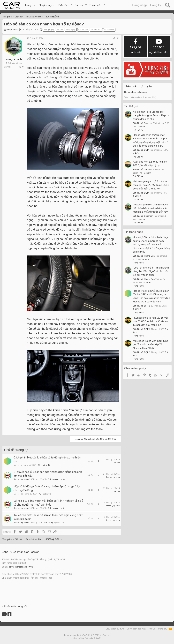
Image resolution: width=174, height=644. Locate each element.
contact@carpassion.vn (21, 567)
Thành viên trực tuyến (138, 86)
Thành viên (95, 5)
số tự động (71, 30)
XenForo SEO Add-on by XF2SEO (87, 638)
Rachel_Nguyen (21, 479)
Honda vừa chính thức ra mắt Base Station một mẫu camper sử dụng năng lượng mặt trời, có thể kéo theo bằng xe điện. (150, 140)
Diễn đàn (63, 5)
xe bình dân (96, 30)
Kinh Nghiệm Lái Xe (56, 479)
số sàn (60, 30)
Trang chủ (30, 5)
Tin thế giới (131, 106)
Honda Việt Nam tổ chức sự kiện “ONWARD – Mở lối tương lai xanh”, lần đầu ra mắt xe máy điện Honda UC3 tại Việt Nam (151, 296)
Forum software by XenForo (87, 635)
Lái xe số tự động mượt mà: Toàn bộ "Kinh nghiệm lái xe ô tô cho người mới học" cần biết (48, 503)
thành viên (135, 46)
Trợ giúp (152, 629)
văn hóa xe (83, 30)
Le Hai (16, 465)
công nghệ (49, 30)
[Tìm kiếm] (168, 5)
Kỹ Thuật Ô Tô (44, 465)
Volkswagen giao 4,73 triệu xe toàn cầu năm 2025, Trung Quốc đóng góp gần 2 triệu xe (151, 185)
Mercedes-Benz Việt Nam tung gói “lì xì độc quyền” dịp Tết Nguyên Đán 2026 (150, 344)
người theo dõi (159, 46)
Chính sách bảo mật (136, 629)
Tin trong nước (133, 232)
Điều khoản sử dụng (115, 629)
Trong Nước (138, 263)
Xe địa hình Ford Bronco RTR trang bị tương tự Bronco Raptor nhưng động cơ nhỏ (151, 115)
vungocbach (12, 30)
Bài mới (79, 5)
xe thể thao (109, 30)
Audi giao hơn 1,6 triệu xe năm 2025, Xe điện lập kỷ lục (150, 164)
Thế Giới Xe (138, 130)
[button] (47, 5)
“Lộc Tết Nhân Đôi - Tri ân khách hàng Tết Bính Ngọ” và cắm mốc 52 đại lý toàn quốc (151, 271)
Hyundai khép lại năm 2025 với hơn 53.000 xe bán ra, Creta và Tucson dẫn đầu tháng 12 (150, 321)
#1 (118, 38)
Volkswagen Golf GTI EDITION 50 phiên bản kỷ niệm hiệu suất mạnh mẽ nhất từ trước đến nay (150, 208)
